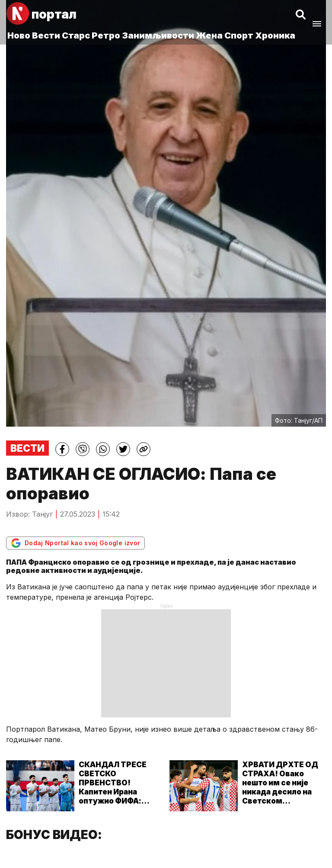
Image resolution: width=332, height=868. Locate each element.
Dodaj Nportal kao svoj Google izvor (75, 543)
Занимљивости (158, 35)
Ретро (106, 35)
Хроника (275, 35)
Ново (19, 35)
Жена (209, 35)
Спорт (239, 35)
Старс (76, 35)
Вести (46, 35)
